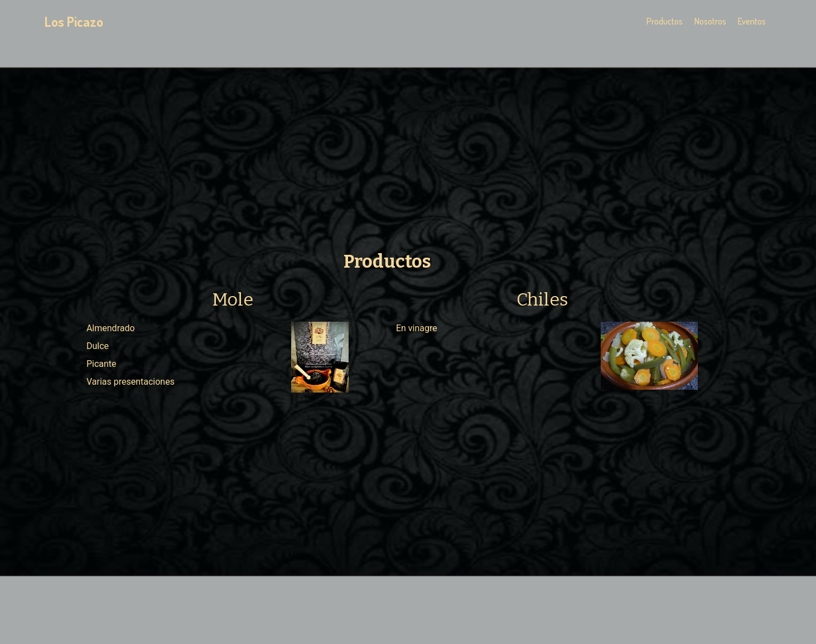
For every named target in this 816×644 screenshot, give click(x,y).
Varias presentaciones (131, 382)
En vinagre (417, 328)
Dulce (98, 346)
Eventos (752, 21)
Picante (102, 364)
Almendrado (111, 328)
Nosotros (710, 21)
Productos (665, 21)
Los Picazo (74, 21)
